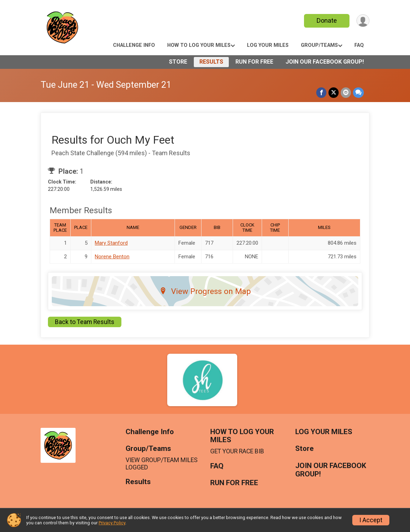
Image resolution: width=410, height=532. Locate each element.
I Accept (371, 520)
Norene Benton (112, 257)
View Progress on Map (205, 291)
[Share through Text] (358, 92)
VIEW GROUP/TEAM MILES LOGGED (162, 463)
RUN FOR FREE (254, 62)
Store (178, 62)
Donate (327, 20)
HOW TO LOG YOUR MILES (199, 45)
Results (211, 62)
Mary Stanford (111, 243)
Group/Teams (319, 45)
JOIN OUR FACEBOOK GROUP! (325, 62)
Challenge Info (134, 45)
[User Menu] (363, 21)
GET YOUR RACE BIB (237, 451)
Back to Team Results (85, 322)
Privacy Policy (112, 523)
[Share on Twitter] (334, 92)
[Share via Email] (346, 92)
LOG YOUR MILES (268, 45)
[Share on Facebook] (321, 92)
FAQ (359, 45)
